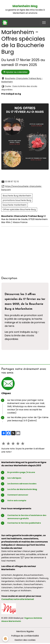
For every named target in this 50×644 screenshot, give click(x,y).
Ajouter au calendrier (15, 72)
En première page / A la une (21, 472)
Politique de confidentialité (25, 636)
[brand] (6, 23)
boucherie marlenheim (15, 205)
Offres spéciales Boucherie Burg (19, 210)
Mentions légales (25, 631)
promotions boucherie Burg (17, 200)
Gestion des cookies (25, 640)
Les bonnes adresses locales (22, 484)
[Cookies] (5, 639)
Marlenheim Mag (25, 6)
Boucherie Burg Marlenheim (17, 196)
